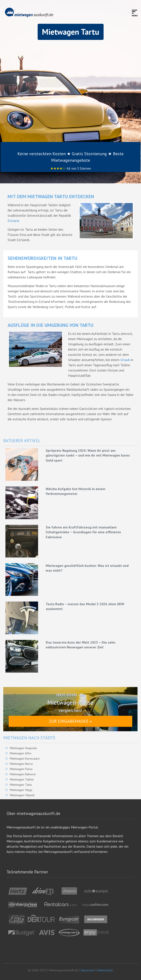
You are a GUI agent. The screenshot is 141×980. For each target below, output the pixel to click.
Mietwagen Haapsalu (23, 748)
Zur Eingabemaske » (70, 721)
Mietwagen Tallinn (22, 779)
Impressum (88, 970)
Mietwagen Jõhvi (21, 753)
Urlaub (125, 360)
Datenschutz (105, 970)
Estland (13, 221)
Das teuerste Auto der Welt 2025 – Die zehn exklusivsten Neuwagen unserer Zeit (81, 645)
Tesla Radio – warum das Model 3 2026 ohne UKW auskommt (85, 606)
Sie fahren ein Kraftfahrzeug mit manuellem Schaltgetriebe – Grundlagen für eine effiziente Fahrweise (83, 532)
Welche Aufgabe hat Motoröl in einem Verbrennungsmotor (76, 491)
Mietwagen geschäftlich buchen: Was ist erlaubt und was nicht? (87, 568)
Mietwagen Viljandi (22, 795)
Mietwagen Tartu (21, 785)
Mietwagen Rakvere (23, 774)
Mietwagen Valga (21, 790)
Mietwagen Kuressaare (25, 758)
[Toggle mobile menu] (135, 13)
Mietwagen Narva (21, 764)
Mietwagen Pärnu (21, 769)
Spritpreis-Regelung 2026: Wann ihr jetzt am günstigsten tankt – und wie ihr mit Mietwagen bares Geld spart (88, 455)
